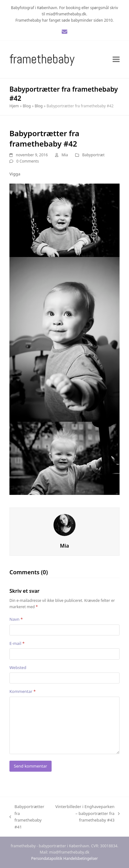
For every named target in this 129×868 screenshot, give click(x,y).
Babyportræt (93, 155)
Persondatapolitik (47, 858)
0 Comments (28, 161)
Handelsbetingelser (81, 858)
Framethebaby (42, 59)
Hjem (14, 106)
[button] (116, 59)
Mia (65, 155)
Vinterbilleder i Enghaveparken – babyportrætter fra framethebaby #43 (86, 814)
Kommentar (23, 691)
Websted (18, 667)
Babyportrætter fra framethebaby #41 (27, 817)
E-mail (17, 643)
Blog (27, 106)
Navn (16, 619)
